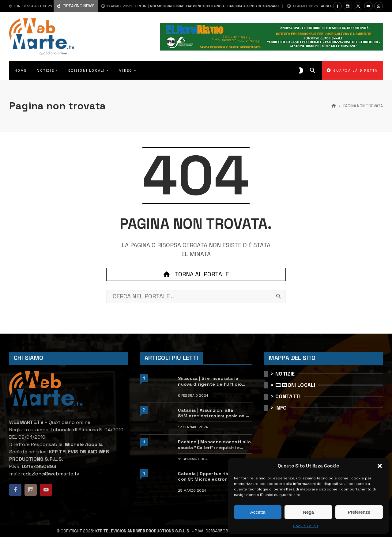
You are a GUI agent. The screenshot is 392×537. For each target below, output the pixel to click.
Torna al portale (196, 274)
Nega (308, 512)
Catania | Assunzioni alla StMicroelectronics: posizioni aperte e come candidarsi (212, 413)
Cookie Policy (305, 526)
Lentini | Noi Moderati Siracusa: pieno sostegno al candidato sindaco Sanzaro (180, 6)
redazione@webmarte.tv (50, 474)
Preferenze (359, 512)
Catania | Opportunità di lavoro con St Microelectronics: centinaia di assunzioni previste (215, 476)
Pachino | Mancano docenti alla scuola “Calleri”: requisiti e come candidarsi (214, 445)
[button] (380, 466)
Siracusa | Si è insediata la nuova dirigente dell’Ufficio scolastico (210, 381)
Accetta (258, 512)
